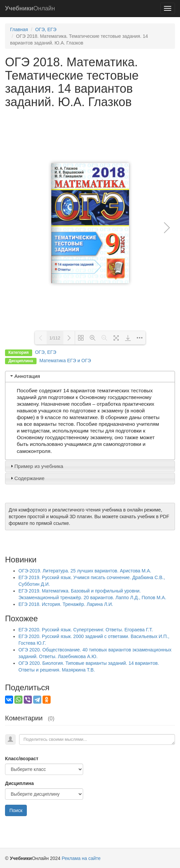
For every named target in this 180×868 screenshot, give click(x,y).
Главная (19, 29)
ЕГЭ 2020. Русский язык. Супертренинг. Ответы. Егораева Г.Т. (86, 630)
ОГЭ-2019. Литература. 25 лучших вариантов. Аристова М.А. (85, 571)
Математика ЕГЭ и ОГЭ (65, 361)
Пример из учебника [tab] (36, 466)
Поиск (16, 810)
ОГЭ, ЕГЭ (46, 29)
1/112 (55, 338)
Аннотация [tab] (25, 376)
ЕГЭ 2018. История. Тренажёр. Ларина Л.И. (66, 604)
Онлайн (30, 8)
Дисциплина (19, 783)
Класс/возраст (22, 759)
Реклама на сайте (81, 858)
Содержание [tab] (27, 478)
